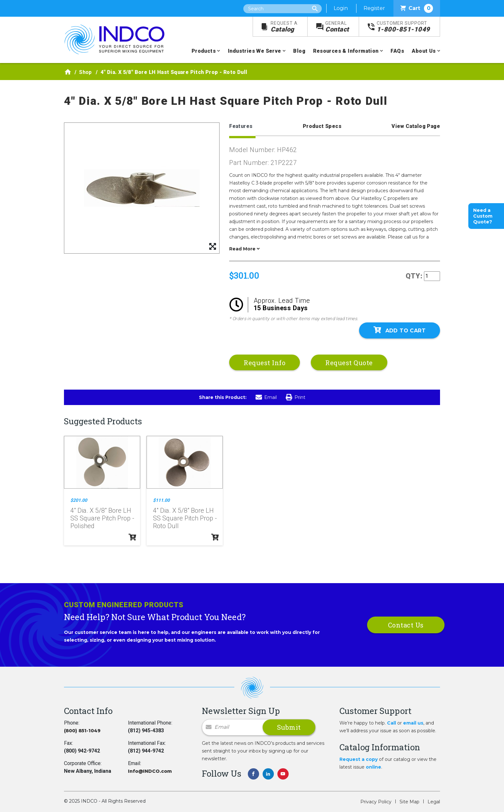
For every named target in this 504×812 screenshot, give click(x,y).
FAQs (397, 51)
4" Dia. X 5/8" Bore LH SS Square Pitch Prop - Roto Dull (185, 518)
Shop (85, 72)
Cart (417, 8)
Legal (434, 802)
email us (413, 723)
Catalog (284, 27)
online (373, 767)
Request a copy (359, 759)
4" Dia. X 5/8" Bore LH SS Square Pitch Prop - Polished (102, 518)
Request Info (265, 363)
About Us (424, 51)
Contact (337, 27)
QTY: (414, 276)
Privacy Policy (376, 802)
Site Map (410, 802)
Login (341, 8)
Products (204, 51)
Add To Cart (400, 330)
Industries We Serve (255, 51)
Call (392, 723)
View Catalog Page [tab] (416, 126)
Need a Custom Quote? (483, 216)
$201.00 (79, 500)
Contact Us (406, 625)
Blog (299, 51)
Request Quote (349, 363)
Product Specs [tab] (322, 126)
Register (374, 8)
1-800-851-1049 (403, 27)
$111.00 (161, 500)
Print (296, 397)
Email (266, 397)
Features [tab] (241, 126)
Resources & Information (346, 51)
